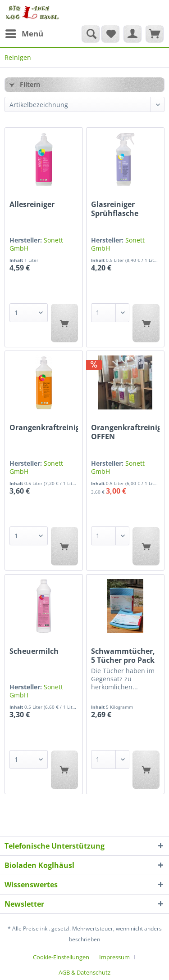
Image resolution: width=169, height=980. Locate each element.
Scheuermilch (34, 651)
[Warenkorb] (155, 34)
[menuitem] (24, 34)
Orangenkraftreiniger (44, 428)
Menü (24, 33)
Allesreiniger (32, 205)
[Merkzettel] (110, 34)
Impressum (114, 957)
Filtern (25, 84)
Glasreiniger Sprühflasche (115, 209)
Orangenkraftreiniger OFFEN (125, 432)
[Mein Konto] (132, 34)
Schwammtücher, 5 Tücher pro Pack (123, 656)
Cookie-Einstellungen (61, 957)
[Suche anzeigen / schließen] (91, 34)
